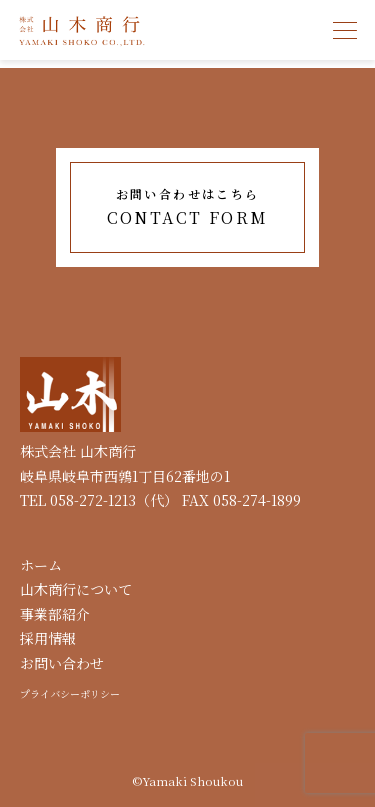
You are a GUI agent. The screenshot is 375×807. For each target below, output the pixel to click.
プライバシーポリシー (70, 693)
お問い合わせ (62, 663)
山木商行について (76, 589)
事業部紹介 (55, 614)
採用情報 (48, 638)
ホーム (41, 565)
